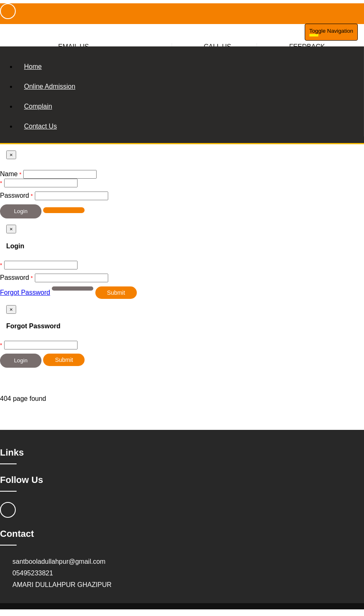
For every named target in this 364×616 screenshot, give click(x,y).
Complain (38, 106)
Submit (116, 293)
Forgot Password (25, 292)
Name (9, 174)
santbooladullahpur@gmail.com (59, 561)
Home (33, 67)
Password (15, 195)
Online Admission (50, 86)
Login (21, 211)
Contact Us (40, 126)
